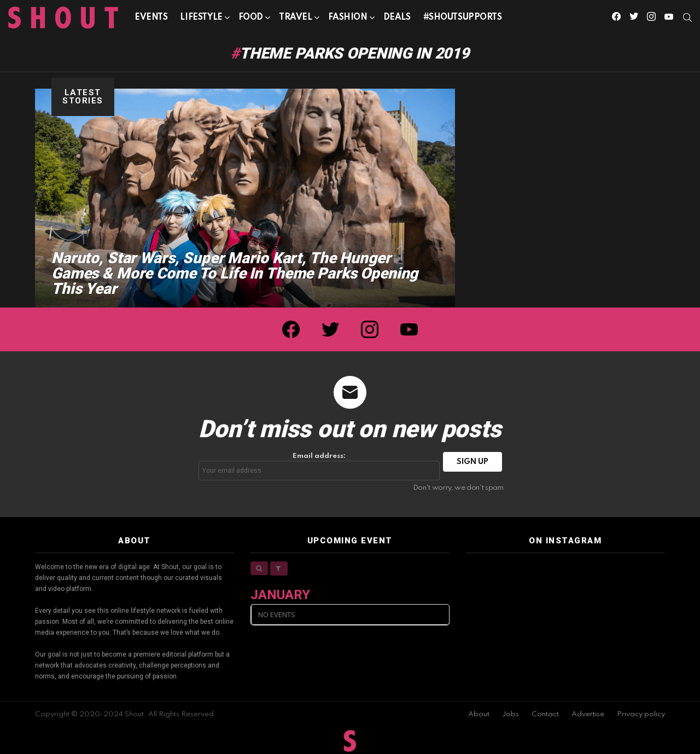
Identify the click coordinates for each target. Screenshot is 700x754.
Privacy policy (641, 714)
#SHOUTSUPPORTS (463, 18)
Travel (295, 19)
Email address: (319, 466)
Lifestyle (201, 19)
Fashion (348, 19)
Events (151, 18)
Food (251, 19)
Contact (545, 714)
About (479, 714)
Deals (397, 18)
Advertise (588, 714)
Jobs (511, 714)
